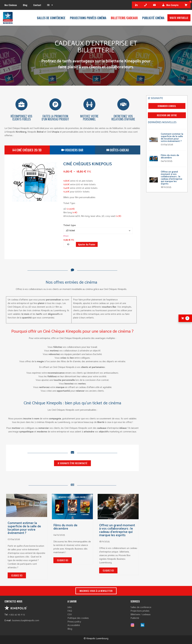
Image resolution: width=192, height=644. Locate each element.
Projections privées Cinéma (88, 18)
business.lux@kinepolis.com (26, 621)
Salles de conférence (51, 18)
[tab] (27, 150)
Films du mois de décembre (65, 527)
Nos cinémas (11, 5)
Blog (25, 5)
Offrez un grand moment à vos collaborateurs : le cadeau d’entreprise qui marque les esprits (117, 530)
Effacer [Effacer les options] (66, 236)
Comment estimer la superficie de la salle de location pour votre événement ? (24, 528)
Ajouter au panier (87, 244)
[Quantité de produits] (69, 244)
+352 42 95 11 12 (17, 615)
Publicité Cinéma (153, 18)
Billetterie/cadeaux (124, 18)
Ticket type (70, 225)
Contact (37, 5)
